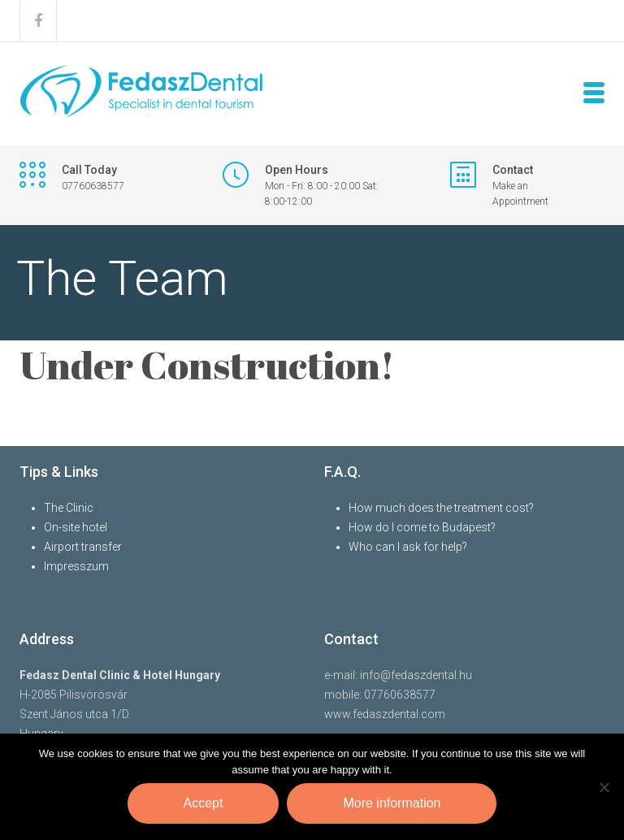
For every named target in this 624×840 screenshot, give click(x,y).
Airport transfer (83, 547)
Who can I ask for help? (408, 547)
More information (392, 803)
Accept (204, 803)
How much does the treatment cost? (441, 508)
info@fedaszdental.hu (416, 675)
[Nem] (604, 787)
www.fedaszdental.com (385, 714)
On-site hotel (76, 527)
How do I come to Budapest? (422, 527)
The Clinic (69, 508)
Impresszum (76, 566)
